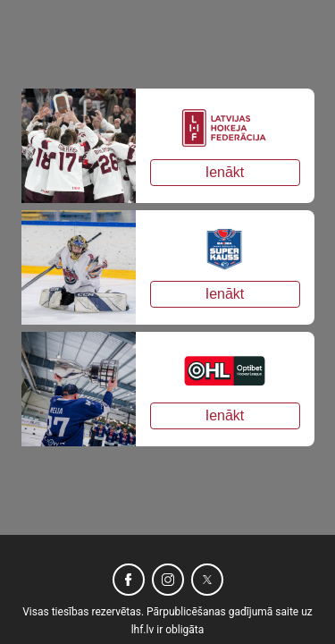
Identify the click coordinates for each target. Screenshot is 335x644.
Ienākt (225, 172)
